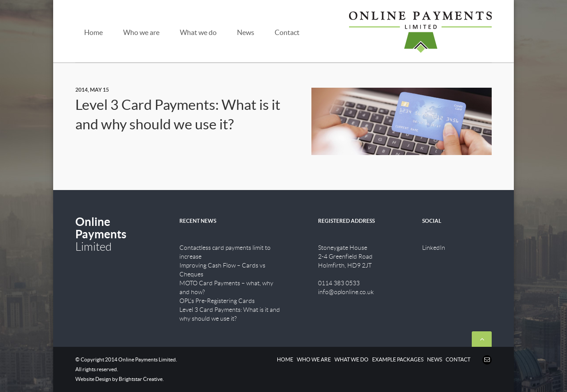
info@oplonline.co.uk (346, 292)
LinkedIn (434, 248)
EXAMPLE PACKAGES (398, 359)
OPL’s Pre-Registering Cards (217, 301)
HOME (285, 359)
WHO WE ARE (314, 359)
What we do (198, 32)
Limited (101, 234)
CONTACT (458, 359)
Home (93, 32)
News (246, 32)
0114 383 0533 (339, 283)
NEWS (435, 359)
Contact (287, 32)
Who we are (141, 32)
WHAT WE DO (351, 359)
